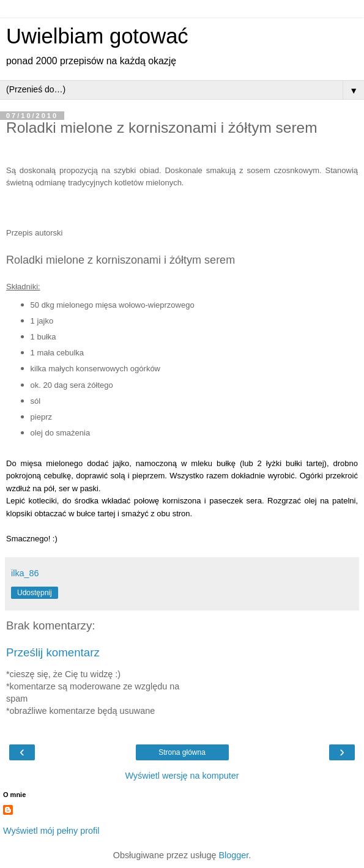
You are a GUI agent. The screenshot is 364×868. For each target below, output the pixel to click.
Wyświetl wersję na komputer (182, 776)
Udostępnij (35, 593)
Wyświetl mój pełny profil (51, 831)
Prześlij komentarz (53, 652)
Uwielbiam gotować (97, 36)
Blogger (233, 855)
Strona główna (182, 752)
